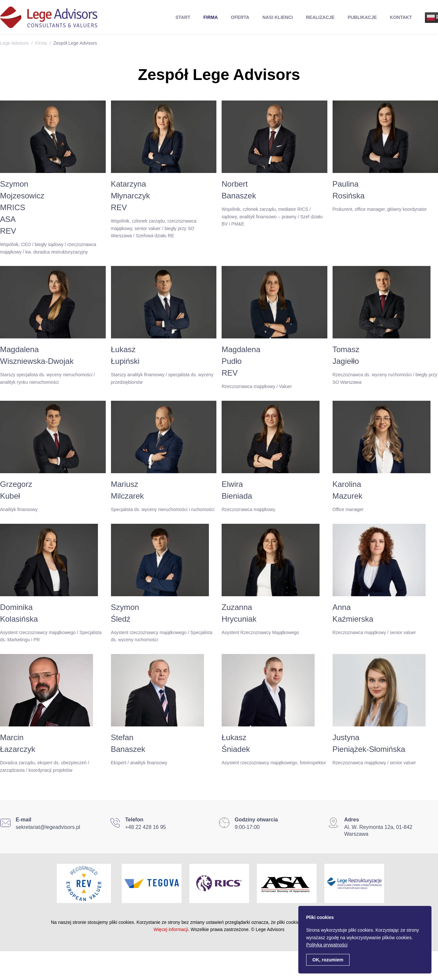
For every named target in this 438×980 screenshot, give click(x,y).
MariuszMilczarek (127, 490)
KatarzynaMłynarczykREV (131, 196)
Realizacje (320, 17)
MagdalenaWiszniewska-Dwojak (37, 355)
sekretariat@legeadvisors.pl (48, 827)
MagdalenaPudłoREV (241, 361)
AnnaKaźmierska (353, 613)
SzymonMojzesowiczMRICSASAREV (22, 207)
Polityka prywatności (327, 945)
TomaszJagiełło (346, 355)
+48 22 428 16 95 (146, 827)
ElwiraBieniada (237, 490)
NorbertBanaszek (239, 190)
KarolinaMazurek (348, 490)
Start (183, 17)
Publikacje (362, 17)
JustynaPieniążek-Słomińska (369, 743)
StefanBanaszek (128, 743)
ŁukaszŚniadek (236, 743)
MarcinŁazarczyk (18, 743)
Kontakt (401, 17)
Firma (211, 17)
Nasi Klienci (278, 17)
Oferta (240, 17)
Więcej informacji (171, 929)
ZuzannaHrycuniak (239, 613)
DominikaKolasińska (19, 613)
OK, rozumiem (328, 960)
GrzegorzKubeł (16, 490)
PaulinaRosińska (349, 190)
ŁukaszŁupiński (125, 355)
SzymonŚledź (125, 613)
